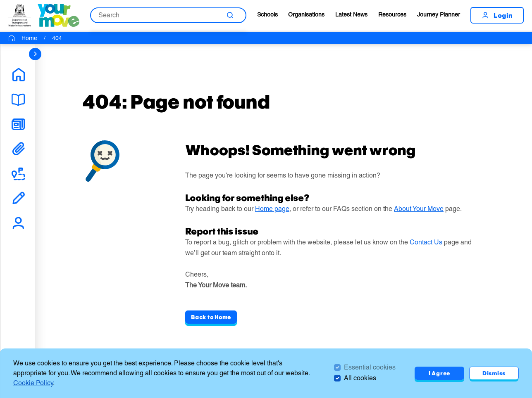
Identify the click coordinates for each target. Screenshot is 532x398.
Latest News (351, 14)
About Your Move (419, 209)
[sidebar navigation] (35, 54)
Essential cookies (370, 367)
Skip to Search (0, 0)
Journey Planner (439, 14)
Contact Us (426, 242)
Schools (267, 14)
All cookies (360, 378)
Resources (392, 14)
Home (29, 38)
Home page (272, 209)
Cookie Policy (33, 383)
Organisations (306, 14)
